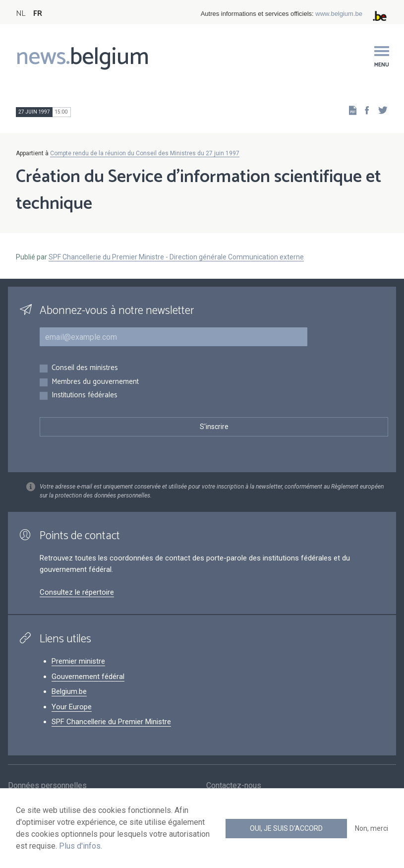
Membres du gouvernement (95, 382)
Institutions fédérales (85, 396)
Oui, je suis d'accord (286, 828)
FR (38, 14)
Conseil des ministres (85, 368)
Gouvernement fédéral (88, 677)
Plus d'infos (80, 846)
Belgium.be (69, 691)
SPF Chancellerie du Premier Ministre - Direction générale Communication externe (176, 257)
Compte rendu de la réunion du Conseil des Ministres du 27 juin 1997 (145, 153)
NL (21, 14)
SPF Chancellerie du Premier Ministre (111, 722)
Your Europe (72, 707)
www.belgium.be (339, 14)
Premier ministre (78, 661)
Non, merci (372, 828)
